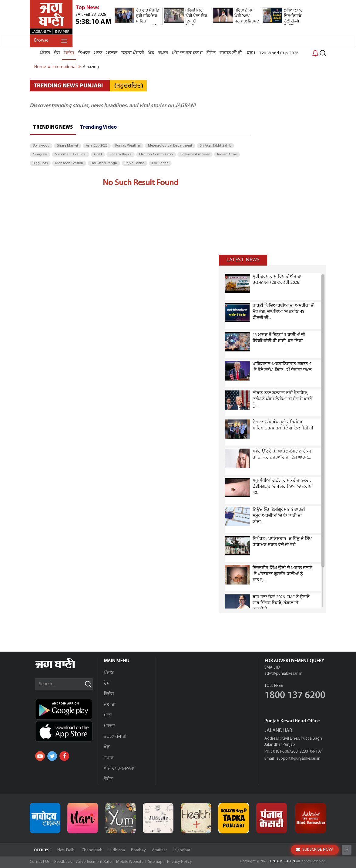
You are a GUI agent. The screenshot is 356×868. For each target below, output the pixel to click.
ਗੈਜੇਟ (211, 53)
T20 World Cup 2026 (279, 53)
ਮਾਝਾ (98, 53)
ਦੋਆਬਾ (84, 53)
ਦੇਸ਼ (57, 53)
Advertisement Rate (94, 862)
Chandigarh (92, 850)
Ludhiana (117, 850)
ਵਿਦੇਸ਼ (69, 53)
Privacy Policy (180, 862)
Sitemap (155, 862)
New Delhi (66, 850)
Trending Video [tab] (98, 127)
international (64, 67)
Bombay (138, 850)
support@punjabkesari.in (299, 759)
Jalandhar (181, 850)
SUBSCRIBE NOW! (315, 850)
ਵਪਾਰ (163, 53)
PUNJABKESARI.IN (282, 861)
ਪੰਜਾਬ (45, 53)
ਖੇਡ (151, 53)
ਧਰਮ (251, 53)
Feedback (63, 862)
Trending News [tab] (53, 127)
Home (40, 67)
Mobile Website (130, 862)
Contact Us (40, 862)
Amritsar (159, 850)
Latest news (243, 260)
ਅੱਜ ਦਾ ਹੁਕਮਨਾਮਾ (187, 53)
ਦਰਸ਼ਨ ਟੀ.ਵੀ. (231, 53)
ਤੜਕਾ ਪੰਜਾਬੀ (133, 53)
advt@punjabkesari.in (284, 674)
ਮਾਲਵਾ (112, 53)
